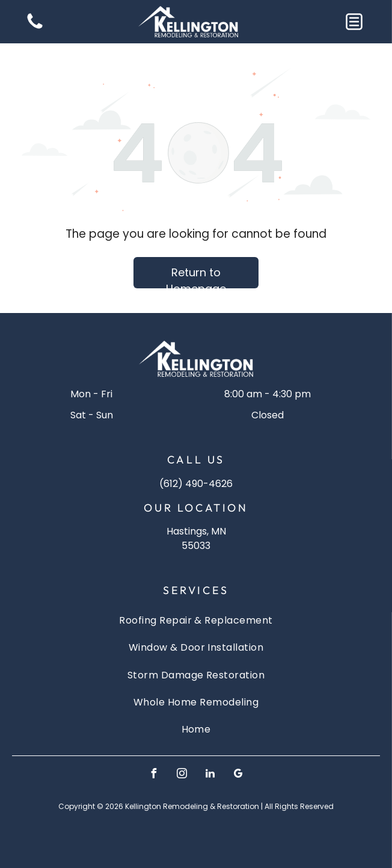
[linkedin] (210, 775)
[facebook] (154, 775)
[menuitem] (196, 620)
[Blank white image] (35, 28)
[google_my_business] (239, 775)
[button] (354, 22)
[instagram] (182, 775)
